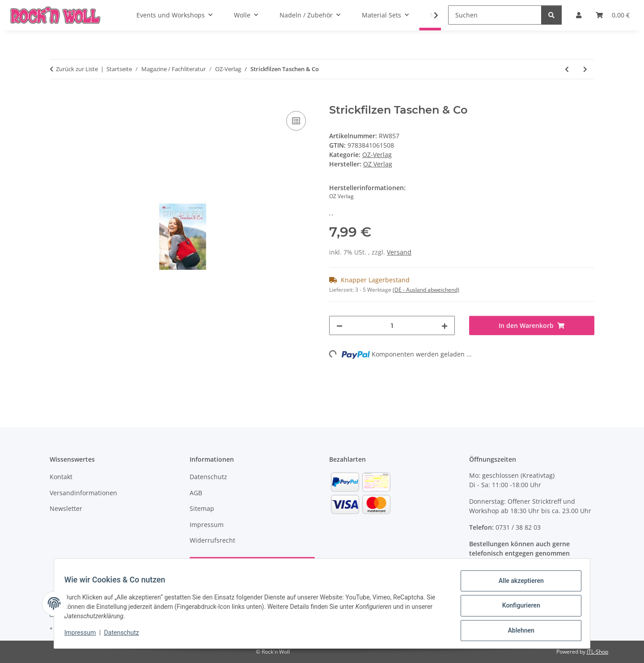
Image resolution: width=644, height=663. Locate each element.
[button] (430, 15)
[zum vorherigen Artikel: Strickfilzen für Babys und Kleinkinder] (567, 69)
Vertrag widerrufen (252, 567)
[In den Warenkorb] (57, 99)
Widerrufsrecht (212, 540)
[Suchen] (495, 15)
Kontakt (61, 477)
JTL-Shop (597, 652)
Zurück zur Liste (77, 69)
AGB (196, 493)
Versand (399, 252)
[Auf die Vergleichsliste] (296, 121)
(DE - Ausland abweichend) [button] (426, 290)
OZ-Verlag (377, 155)
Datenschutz (126, 635)
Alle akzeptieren (517, 585)
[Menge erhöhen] (445, 325)
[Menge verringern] (339, 325)
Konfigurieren (517, 608)
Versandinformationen (83, 493)
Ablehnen (517, 631)
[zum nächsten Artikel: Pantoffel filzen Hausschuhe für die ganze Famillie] (585, 69)
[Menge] (392, 325)
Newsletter (66, 508)
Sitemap (202, 508)
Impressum (84, 635)
